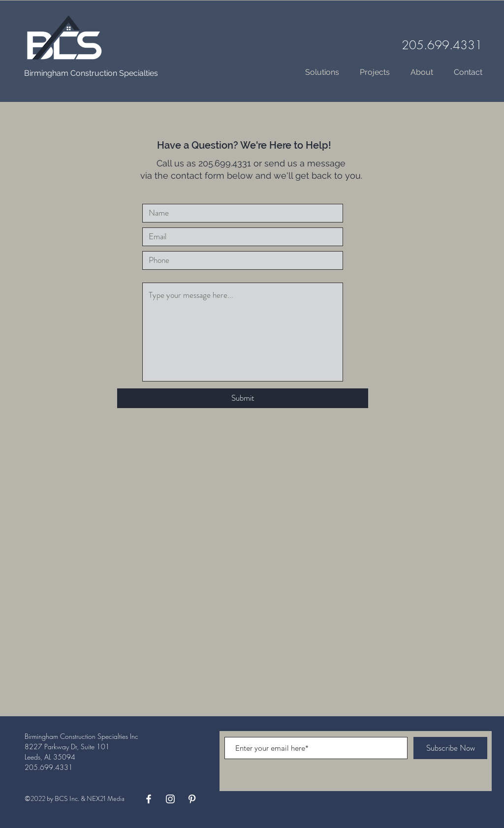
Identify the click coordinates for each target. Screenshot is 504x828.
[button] (375, 72)
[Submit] (243, 398)
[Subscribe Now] (450, 748)
